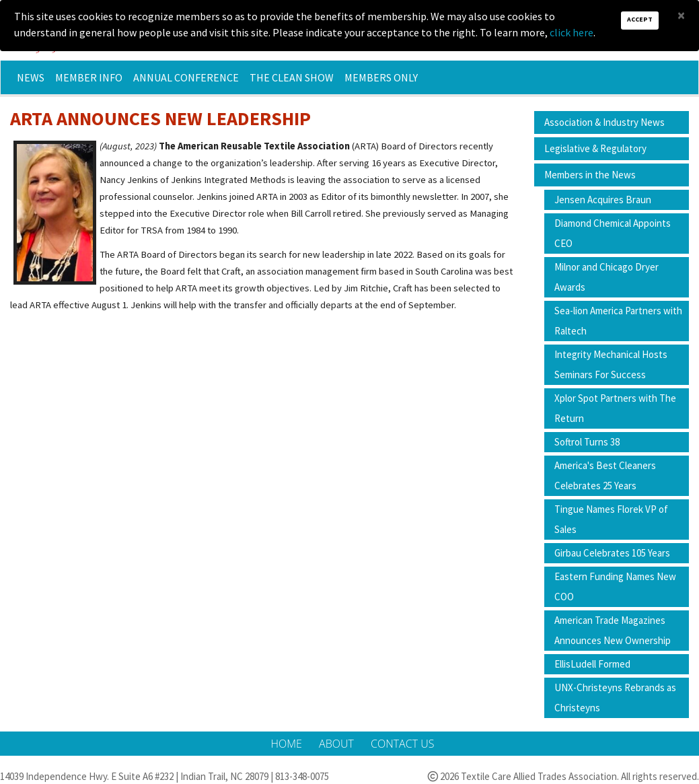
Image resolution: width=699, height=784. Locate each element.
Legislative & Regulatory (595, 148)
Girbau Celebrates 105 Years (612, 553)
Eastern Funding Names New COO (615, 586)
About (338, 744)
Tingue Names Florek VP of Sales (611, 519)
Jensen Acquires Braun (603, 200)
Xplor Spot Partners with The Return (615, 408)
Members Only (381, 77)
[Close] (681, 15)
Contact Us (402, 744)
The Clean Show (292, 77)
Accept (640, 19)
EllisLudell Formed (592, 664)
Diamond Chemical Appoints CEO (613, 233)
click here (572, 32)
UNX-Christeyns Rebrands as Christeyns (615, 698)
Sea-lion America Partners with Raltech (618, 321)
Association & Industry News (604, 122)
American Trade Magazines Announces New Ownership (613, 630)
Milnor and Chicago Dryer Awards (606, 277)
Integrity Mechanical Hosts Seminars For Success (611, 364)
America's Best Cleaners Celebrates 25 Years (605, 475)
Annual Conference (186, 77)
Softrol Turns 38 (587, 442)
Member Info (89, 77)
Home (288, 744)
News (31, 77)
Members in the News (590, 175)
